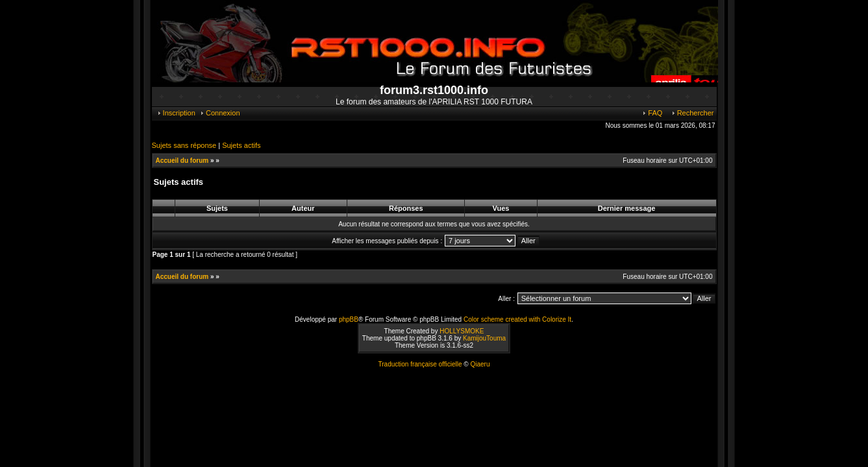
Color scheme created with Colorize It (517, 319)
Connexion (220, 113)
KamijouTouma (484, 338)
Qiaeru (480, 364)
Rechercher (692, 113)
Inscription (176, 113)
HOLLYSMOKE (462, 331)
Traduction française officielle (420, 364)
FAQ (652, 113)
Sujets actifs (241, 145)
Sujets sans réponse (184, 145)
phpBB (349, 319)
